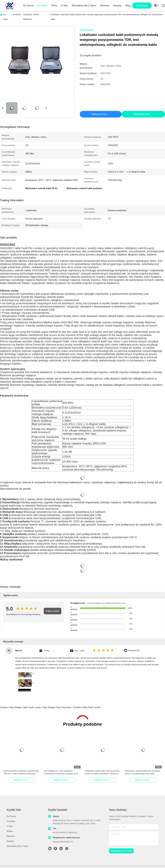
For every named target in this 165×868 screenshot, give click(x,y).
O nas (64, 6)
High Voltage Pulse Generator (57, 707)
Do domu (28, 6)
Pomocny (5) (134, 651)
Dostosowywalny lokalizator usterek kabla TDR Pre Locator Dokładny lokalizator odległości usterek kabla (21, 772)
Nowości (105, 6)
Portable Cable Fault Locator (87, 707)
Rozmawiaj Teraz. (142, 114)
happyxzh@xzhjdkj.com (63, 842)
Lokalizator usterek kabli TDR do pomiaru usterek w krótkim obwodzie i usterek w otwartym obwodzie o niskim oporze (102, 772)
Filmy (54, 6)
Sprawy (117, 6)
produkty (17, 14)
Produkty (42, 6)
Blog (128, 6)
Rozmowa (142, 6)
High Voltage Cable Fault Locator (25, 707)
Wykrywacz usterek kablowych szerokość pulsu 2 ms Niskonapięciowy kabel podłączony (143, 772)
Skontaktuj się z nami (84, 6)
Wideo (10, 831)
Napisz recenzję (52, 611)
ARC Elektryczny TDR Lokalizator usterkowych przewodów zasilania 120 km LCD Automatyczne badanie (62, 772)
